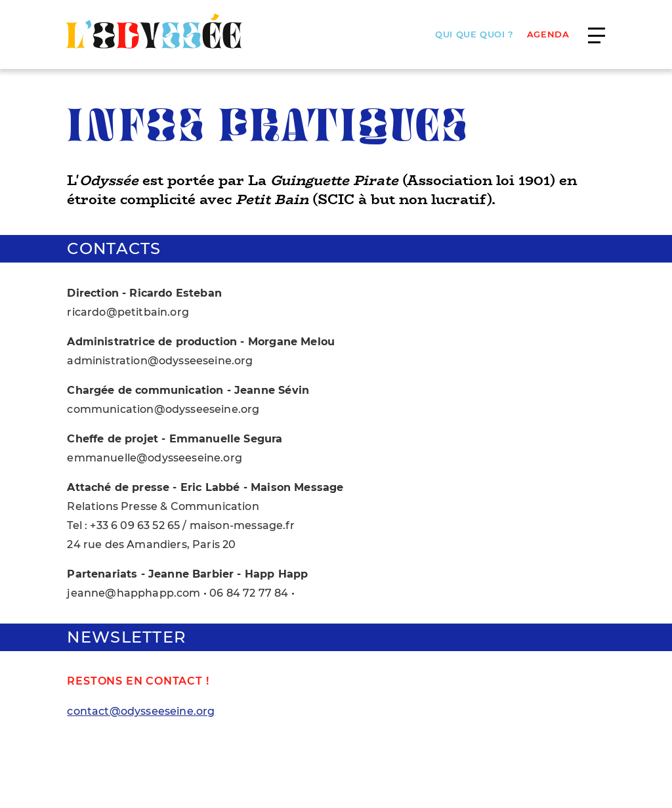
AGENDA (548, 34)
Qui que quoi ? (474, 34)
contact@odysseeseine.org (141, 711)
